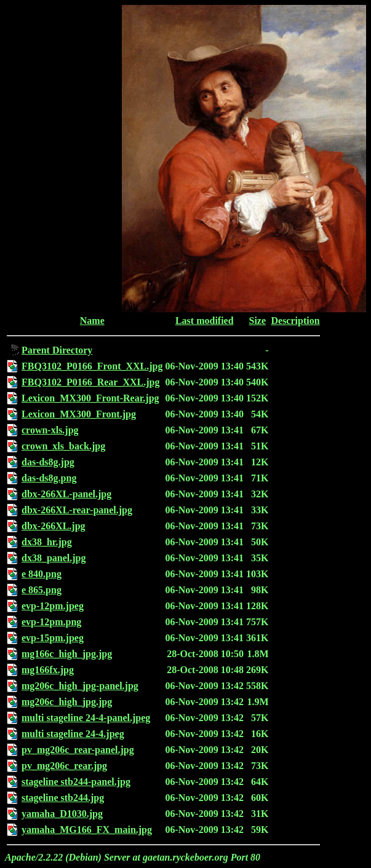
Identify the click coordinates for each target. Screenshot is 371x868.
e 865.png (42, 590)
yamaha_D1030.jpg (62, 814)
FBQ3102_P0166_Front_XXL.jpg (92, 366)
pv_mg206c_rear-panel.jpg (78, 750)
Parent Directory (57, 350)
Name (92, 321)
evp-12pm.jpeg (53, 606)
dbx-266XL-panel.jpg (66, 494)
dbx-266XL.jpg (54, 526)
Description (295, 321)
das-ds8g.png (49, 478)
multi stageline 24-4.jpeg (73, 734)
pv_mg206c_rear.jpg (64, 766)
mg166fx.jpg (48, 670)
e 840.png (42, 574)
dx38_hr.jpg (47, 542)
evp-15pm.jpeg (53, 638)
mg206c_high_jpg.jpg (67, 702)
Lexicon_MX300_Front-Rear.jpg (90, 398)
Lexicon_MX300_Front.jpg (79, 414)
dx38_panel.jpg (54, 558)
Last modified (205, 321)
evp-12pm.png (51, 622)
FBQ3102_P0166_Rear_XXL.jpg (90, 382)
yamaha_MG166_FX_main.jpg (87, 830)
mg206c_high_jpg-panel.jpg (80, 686)
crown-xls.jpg (50, 430)
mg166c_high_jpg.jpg (67, 654)
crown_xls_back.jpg (63, 446)
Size (257, 321)
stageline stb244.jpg (63, 798)
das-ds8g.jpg (48, 462)
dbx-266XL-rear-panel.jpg (77, 510)
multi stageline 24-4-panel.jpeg (86, 718)
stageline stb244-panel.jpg (76, 782)
